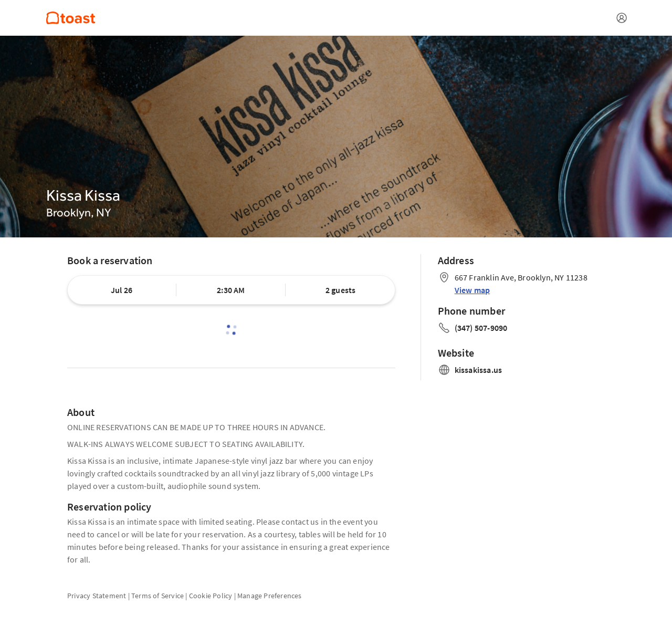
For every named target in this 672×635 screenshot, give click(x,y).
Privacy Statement (97, 596)
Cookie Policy (211, 596)
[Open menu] (622, 18)
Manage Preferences (270, 596)
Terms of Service (157, 596)
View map (472, 290)
